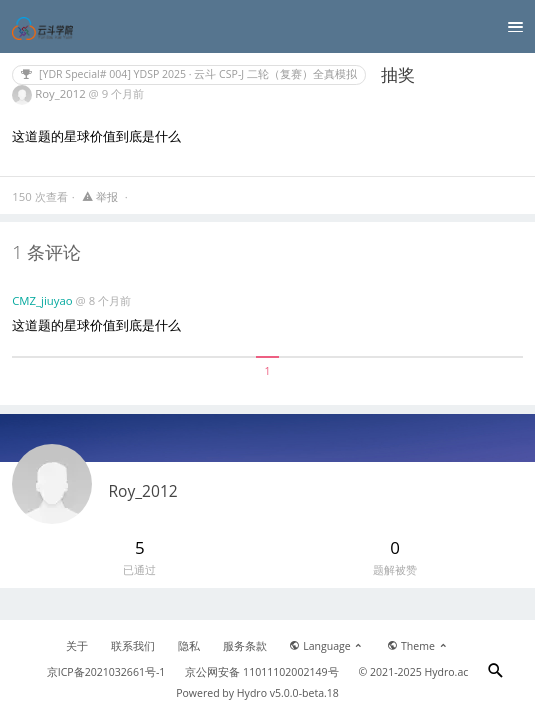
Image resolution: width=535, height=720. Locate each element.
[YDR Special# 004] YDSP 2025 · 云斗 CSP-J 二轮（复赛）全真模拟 (189, 74)
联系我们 (133, 646)
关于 (77, 646)
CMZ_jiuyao (43, 300)
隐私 (189, 646)
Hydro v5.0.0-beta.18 (288, 693)
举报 (101, 196)
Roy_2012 (61, 93)
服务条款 (245, 646)
